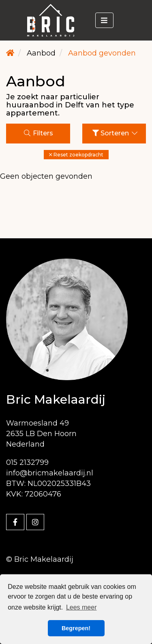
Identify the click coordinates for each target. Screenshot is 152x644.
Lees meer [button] (81, 607)
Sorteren (116, 133)
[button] (76, 155)
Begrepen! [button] (76, 628)
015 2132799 (27, 462)
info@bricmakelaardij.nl (50, 473)
